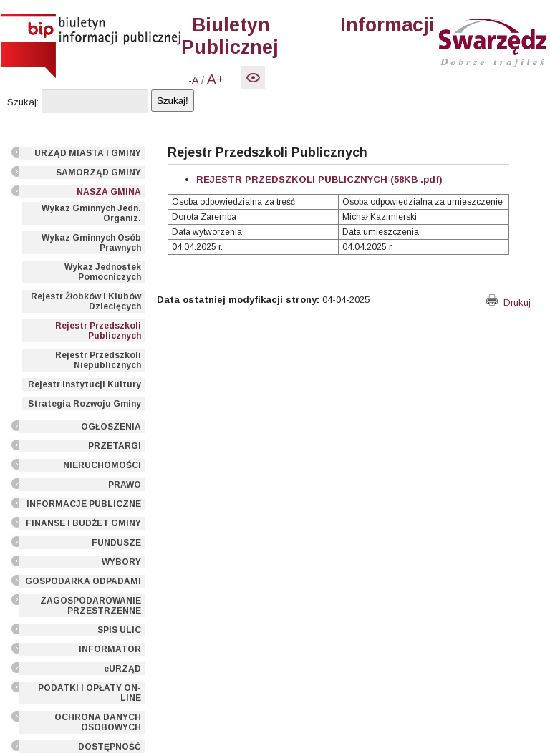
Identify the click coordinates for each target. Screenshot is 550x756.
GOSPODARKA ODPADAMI (83, 581)
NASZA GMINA (109, 192)
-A (193, 80)
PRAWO (125, 485)
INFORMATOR (110, 649)
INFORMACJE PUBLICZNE (84, 504)
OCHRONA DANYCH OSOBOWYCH (98, 722)
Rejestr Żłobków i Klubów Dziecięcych (86, 301)
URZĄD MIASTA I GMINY (88, 153)
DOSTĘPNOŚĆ (110, 747)
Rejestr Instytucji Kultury (85, 384)
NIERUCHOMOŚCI (102, 465)
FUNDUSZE (116, 543)
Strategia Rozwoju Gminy (85, 404)
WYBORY (121, 562)
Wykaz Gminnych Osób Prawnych (91, 243)
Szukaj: (23, 102)
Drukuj (508, 302)
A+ (216, 79)
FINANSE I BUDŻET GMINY (83, 523)
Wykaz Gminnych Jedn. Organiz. (91, 213)
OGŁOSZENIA (111, 427)
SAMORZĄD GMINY (98, 173)
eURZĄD (122, 669)
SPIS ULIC (119, 630)
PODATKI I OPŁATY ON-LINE (90, 693)
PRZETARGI (115, 446)
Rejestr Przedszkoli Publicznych (98, 331)
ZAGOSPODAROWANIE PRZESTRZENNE (91, 606)
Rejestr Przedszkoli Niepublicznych (98, 360)
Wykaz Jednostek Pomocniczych (103, 272)
